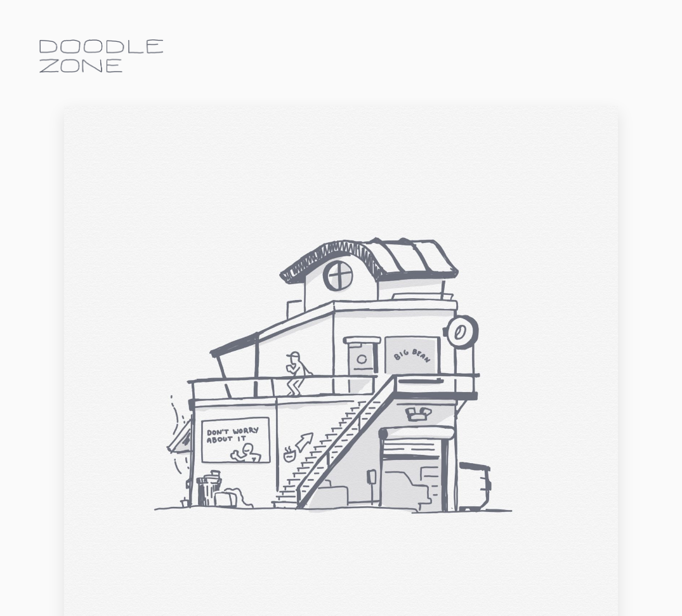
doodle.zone (102, 56)
